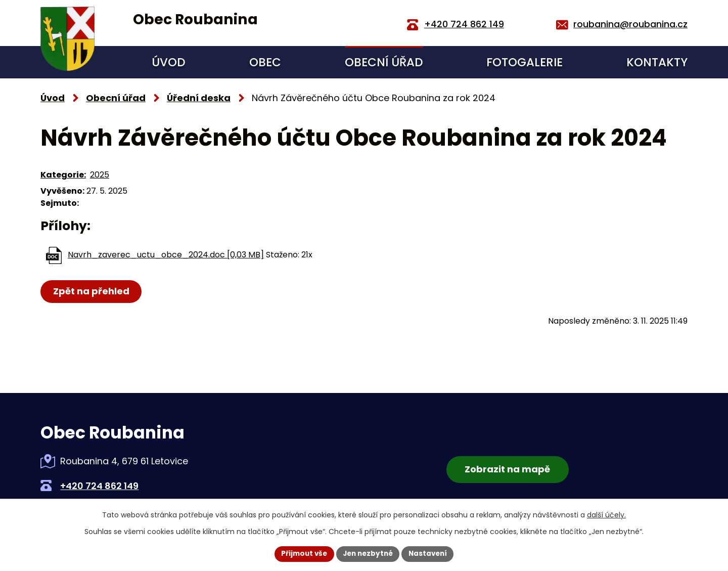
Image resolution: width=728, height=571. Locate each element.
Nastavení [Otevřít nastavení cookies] (431, 553)
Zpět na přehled (92, 291)
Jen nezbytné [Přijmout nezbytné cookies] (368, 553)
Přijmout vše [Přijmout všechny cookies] (301, 553)
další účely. (606, 514)
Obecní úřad (384, 62)
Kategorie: (63, 175)
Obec (265, 62)
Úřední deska (199, 98)
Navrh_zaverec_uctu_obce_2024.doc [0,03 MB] (166, 255)
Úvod (169, 62)
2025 (100, 175)
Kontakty (657, 62)
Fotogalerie (525, 62)
